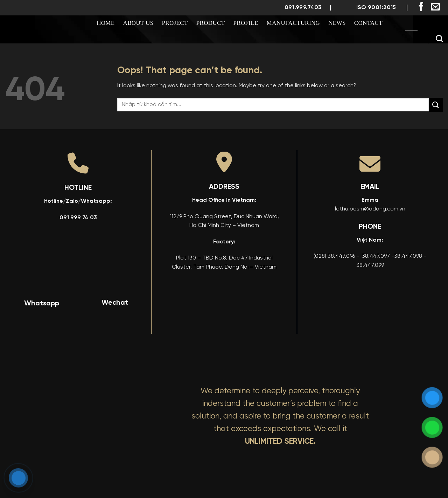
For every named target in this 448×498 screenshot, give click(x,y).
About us (138, 23)
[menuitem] (411, 23)
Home (106, 23)
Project (175, 23)
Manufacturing (293, 23)
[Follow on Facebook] (421, 7)
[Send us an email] (435, 7)
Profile (246, 23)
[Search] (439, 39)
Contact (368, 23)
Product (211, 23)
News (337, 23)
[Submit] (436, 105)
